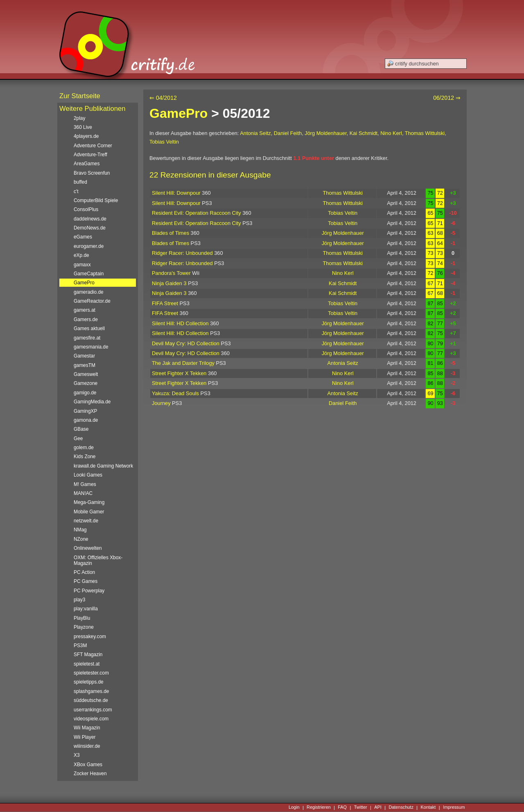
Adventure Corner (93, 146)
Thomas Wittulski (425, 133)
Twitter (361, 808)
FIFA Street (165, 303)
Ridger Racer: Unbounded (182, 253)
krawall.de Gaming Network (103, 466)
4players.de (86, 136)
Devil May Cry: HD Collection (186, 343)
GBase (81, 429)
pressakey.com (90, 637)
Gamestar (84, 356)
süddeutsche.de (91, 700)
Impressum (454, 808)
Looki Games (88, 475)
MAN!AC (83, 493)
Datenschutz (401, 808)
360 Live (83, 127)
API (378, 808)
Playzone (84, 627)
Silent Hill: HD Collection (180, 323)
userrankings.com (93, 710)
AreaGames (87, 164)
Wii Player (85, 737)
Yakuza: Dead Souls (175, 393)
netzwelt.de (86, 521)
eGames (83, 237)
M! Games (85, 484)
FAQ (342, 808)
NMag (80, 530)
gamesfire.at (87, 338)
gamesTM (85, 365)
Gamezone (86, 383)
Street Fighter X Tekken (179, 373)
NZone (81, 539)
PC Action (84, 572)
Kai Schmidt (364, 133)
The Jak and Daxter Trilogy (183, 363)
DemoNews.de (90, 228)
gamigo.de (85, 393)
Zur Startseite (80, 96)
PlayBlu (82, 618)
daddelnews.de (90, 219)
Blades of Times (171, 233)
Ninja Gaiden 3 (169, 283)
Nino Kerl (391, 133)
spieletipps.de (89, 682)
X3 (77, 755)
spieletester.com (91, 673)
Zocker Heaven (90, 774)
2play (79, 118)
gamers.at (85, 310)
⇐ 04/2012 (163, 98)
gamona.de (86, 420)
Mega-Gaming (89, 502)
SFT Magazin (88, 655)
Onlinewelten (88, 548)
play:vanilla (86, 609)
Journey (161, 403)
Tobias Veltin (164, 142)
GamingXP (85, 411)
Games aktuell (89, 328)
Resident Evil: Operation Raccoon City (196, 213)
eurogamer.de (89, 246)
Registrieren (319, 808)
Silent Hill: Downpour (176, 193)
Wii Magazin (87, 728)
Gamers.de (86, 319)
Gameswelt (86, 374)
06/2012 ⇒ (447, 98)
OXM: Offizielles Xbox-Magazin (98, 560)
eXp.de (81, 255)
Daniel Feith (288, 133)
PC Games (86, 581)
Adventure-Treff (90, 155)
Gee (78, 439)
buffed (80, 182)
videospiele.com (91, 719)
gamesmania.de (91, 347)
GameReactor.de (92, 301)
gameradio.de (89, 292)
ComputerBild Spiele (96, 200)
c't (76, 191)
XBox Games (88, 765)
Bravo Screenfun (92, 173)
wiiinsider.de (87, 746)
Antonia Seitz (255, 133)
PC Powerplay (89, 591)
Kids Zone (85, 457)
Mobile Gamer (89, 512)
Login (294, 808)
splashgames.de (91, 691)
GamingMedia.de (92, 402)
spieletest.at (87, 664)
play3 (79, 600)
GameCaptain (89, 274)
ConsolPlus (86, 209)
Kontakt (428, 808)
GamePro (178, 113)
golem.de (84, 448)
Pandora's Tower (171, 273)
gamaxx (82, 265)
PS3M (80, 646)
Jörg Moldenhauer (325, 133)
